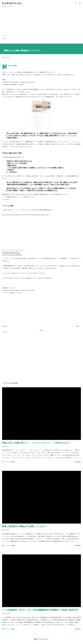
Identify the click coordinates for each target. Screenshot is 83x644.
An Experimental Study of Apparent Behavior (13, 250)
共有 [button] (78, 326)
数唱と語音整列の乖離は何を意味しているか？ (25, 526)
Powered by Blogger (41, 639)
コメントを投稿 (10, 462)
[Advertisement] (41, 22)
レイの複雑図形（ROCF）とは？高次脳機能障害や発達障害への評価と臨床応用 (40, 610)
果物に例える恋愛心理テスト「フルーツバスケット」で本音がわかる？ (36, 443)
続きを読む (78, 462)
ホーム (5, 39)
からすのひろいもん (12, 3)
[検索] (76, 3)
